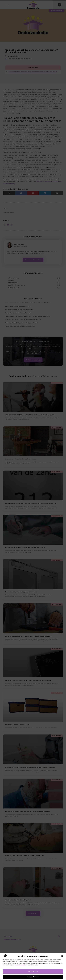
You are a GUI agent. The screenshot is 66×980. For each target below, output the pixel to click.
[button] (62, 956)
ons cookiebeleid (20, 965)
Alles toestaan (33, 971)
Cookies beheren (33, 977)
